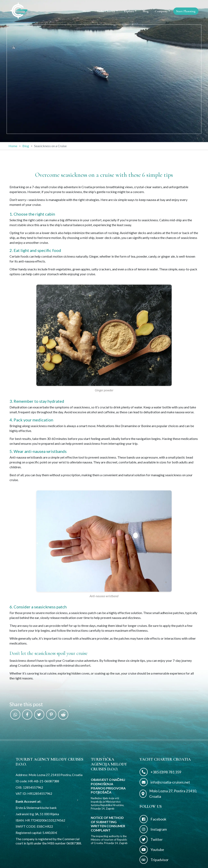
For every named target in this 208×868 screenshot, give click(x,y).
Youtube (152, 850)
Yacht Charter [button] (106, 11)
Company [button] (161, 11)
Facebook (153, 819)
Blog (146, 11)
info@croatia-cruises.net (165, 782)
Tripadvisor (154, 860)
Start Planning (186, 11)
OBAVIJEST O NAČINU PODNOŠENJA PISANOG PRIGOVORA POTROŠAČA (108, 786)
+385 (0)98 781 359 (160, 772)
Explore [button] (129, 11)
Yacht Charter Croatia (165, 759)
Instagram (153, 829)
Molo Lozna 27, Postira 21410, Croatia (168, 794)
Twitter (151, 839)
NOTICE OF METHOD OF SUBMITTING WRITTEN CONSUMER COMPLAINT (108, 824)
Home (87, 11)
